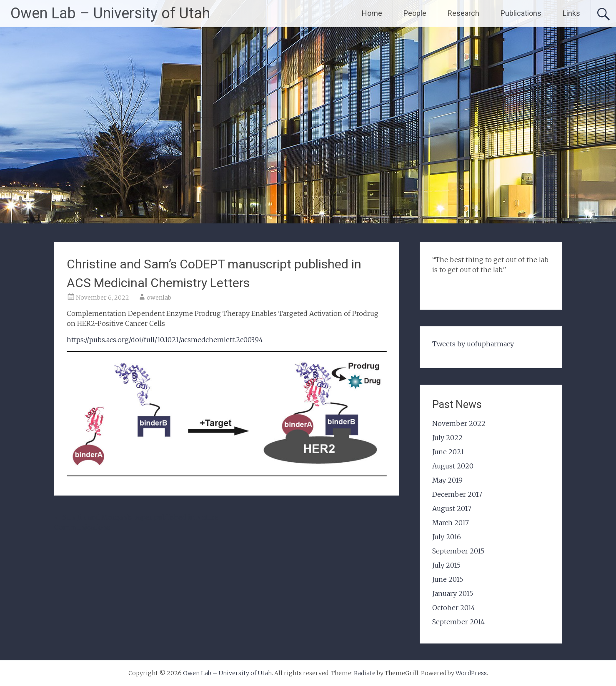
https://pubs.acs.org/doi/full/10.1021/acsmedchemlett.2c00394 (165, 340)
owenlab (159, 298)
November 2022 (459, 423)
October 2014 (454, 608)
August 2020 (453, 466)
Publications (521, 13)
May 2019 (447, 480)
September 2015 (458, 551)
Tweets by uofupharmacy (473, 344)
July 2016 (447, 537)
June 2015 (448, 579)
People (415, 13)
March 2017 (451, 523)
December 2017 (457, 494)
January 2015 (453, 593)
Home (372, 13)
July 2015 (446, 565)
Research (463, 13)
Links (571, 13)
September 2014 (458, 622)
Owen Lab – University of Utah (110, 13)
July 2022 (447, 438)
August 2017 (452, 508)
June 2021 (448, 452)
